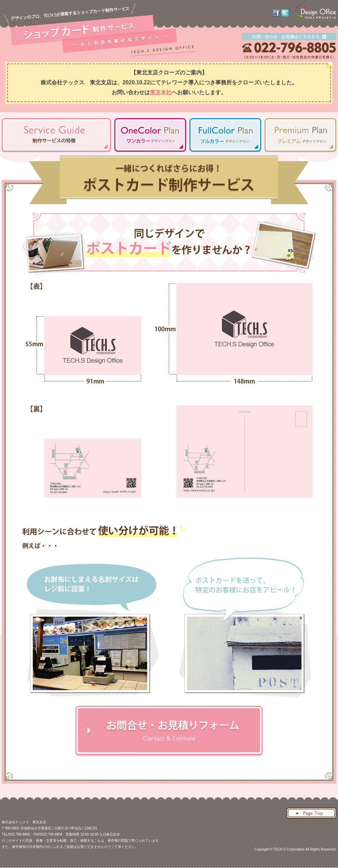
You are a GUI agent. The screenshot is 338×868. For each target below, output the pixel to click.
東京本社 (161, 92)
